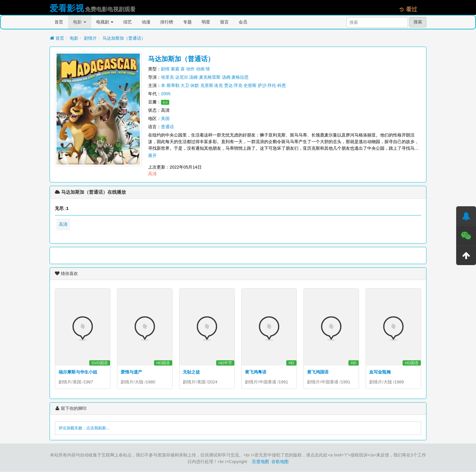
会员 (243, 22)
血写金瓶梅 (380, 372)
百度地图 (260, 462)
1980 (151, 382)
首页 (59, 22)
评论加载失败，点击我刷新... (84, 428)
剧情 (165, 69)
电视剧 (105, 22)
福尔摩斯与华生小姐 (78, 372)
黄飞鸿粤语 (256, 372)
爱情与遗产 (131, 372)
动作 (190, 69)
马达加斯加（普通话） (124, 38)
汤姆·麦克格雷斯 (205, 77)
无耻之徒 (191, 372)
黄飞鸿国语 (318, 372)
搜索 (418, 22)
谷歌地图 (280, 462)
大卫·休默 (190, 85)
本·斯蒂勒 (170, 85)
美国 (165, 118)
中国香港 (268, 382)
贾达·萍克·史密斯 (240, 85)
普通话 (167, 127)
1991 (283, 382)
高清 (63, 224)
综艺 (128, 22)
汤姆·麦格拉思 (235, 77)
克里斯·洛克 (212, 85)
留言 (224, 22)
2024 (213, 382)
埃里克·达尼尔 (175, 77)
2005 (166, 94)
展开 (152, 156)
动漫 (146, 22)
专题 (187, 22)
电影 (80, 22)
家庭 (175, 69)
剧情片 (90, 38)
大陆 (139, 382)
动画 (200, 69)
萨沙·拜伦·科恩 (272, 85)
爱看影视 (67, 8)
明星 (206, 22)
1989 (399, 382)
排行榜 (167, 22)
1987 (88, 382)
